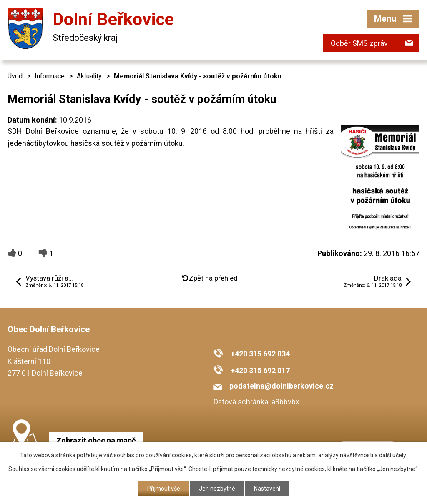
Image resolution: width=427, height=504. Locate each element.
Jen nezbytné (217, 489)
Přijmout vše (164, 489)
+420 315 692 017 (260, 370)
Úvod (15, 76)
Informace (50, 76)
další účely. (393, 455)
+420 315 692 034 (260, 354)
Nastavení (267, 489)
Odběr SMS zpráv (359, 43)
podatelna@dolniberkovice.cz (281, 386)
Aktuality (89, 76)
